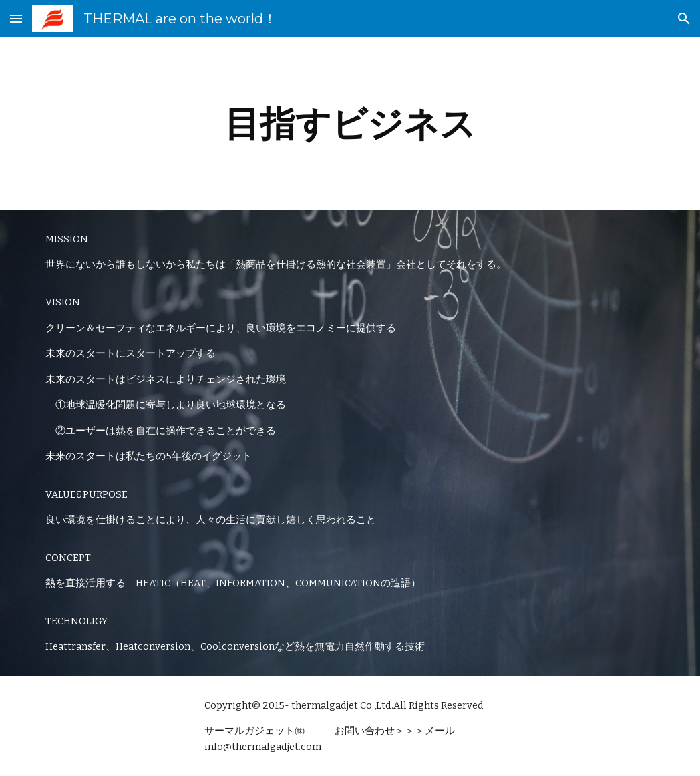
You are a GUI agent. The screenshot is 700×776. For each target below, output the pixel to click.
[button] (16, 18)
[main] (350, 124)
